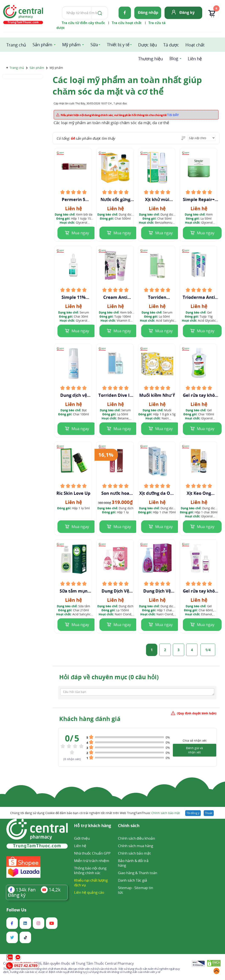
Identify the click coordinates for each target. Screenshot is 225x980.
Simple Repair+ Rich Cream (199, 200)
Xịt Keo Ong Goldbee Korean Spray (199, 493)
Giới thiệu (82, 838)
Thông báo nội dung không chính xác (90, 870)
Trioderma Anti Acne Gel (199, 297)
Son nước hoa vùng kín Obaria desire (115, 493)
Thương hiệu (150, 59)
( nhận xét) (72, 759)
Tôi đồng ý (193, 813)
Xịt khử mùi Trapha (157, 200)
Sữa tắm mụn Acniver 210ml (74, 591)
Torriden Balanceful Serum (157, 297)
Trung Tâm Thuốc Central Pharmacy (105, 963)
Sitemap (125, 888)
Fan (22, 889)
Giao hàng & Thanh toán (138, 873)
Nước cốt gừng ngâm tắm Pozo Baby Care (115, 200)
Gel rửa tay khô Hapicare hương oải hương (199, 591)
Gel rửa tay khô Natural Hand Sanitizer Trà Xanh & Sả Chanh (199, 395)
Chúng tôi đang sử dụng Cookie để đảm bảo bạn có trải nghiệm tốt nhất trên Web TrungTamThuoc (95, 813)
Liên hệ (195, 59)
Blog (174, 58)
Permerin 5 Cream (73, 200)
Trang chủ (16, 45)
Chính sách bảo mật (166, 813)
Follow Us (16, 910)
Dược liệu (148, 45)
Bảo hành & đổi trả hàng (133, 863)
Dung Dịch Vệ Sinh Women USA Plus (157, 591)
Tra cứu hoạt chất (127, 23)
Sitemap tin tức (135, 890)
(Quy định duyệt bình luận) (197, 713)
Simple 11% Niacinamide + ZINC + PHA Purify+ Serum (73, 297)
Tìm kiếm (62, 6)
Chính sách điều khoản (136, 838)
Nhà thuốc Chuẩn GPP (92, 853)
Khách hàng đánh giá (90, 719)
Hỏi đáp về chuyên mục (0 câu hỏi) (109, 677)
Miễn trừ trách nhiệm (92, 861)
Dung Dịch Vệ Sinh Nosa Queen (115, 591)
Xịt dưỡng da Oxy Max (157, 493)
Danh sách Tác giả (133, 880)
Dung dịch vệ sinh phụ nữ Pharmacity (74, 395)
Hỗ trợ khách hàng (93, 826)
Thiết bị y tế (118, 45)
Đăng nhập (148, 12)
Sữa (94, 45)
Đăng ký (187, 12)
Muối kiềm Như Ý (157, 395)
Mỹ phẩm (71, 45)
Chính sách (129, 826)
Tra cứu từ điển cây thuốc (83, 23)
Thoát (209, 813)
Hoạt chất (195, 45)
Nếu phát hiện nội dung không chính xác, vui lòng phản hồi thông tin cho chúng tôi (120, 115)
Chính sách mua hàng (135, 846)
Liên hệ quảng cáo (89, 892)
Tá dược (171, 45)
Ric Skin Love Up (73, 493)
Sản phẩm (42, 45)
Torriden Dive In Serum (115, 395)
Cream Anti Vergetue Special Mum (115, 297)
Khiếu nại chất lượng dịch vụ (91, 883)
